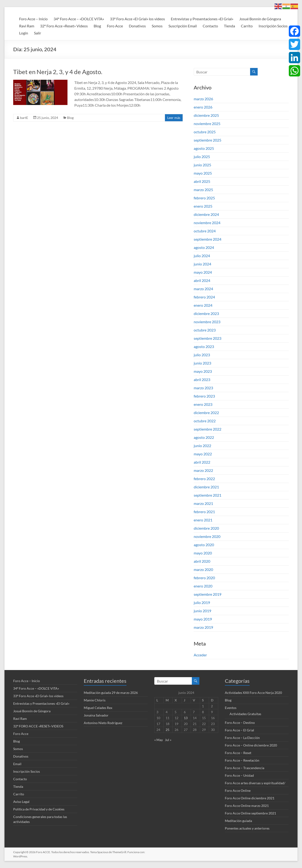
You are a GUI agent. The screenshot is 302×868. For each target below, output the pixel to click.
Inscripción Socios (273, 26)
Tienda (229, 26)
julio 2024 (202, 256)
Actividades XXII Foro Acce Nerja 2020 (253, 693)
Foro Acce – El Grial (239, 730)
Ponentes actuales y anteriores (247, 828)
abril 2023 (202, 379)
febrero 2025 (204, 198)
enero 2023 (203, 404)
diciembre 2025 (206, 115)
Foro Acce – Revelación (242, 760)
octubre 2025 (205, 132)
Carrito (247, 26)
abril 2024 (202, 280)
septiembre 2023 (208, 338)
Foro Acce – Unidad (239, 775)
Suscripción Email (183, 26)
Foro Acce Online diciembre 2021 (250, 798)
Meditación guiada (238, 821)
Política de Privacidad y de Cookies (39, 809)
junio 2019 (202, 611)
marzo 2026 (203, 99)
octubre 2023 (205, 330)
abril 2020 (202, 561)
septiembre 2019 (208, 594)
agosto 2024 (204, 247)
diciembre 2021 (206, 487)
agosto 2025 (204, 148)
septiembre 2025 (208, 140)
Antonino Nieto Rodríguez (103, 723)
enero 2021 (203, 520)
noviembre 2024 (207, 223)
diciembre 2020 (206, 528)
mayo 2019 (203, 619)
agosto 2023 (204, 346)
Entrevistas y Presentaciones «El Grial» (202, 19)
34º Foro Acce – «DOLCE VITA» (79, 19)
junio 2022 (202, 446)
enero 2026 (203, 107)
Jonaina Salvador (96, 715)
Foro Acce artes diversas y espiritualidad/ (255, 783)
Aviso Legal (21, 802)
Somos (157, 26)
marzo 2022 (203, 470)
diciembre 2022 (206, 413)
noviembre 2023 (207, 322)
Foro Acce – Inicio (33, 19)
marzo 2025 (203, 190)
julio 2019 (202, 602)
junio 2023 (202, 363)
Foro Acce (115, 26)
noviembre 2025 (207, 124)
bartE (24, 118)
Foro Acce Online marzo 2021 (247, 806)
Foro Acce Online (238, 790)
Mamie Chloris (95, 700)
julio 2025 (202, 157)
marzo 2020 (203, 569)
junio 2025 (202, 165)
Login (24, 33)
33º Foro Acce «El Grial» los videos (137, 19)
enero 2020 (203, 586)
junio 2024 (202, 264)
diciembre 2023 (206, 313)
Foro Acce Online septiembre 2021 (250, 813)
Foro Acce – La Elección (242, 738)
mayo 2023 (203, 371)
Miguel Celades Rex (98, 708)
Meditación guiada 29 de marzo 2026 (111, 693)
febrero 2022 (204, 479)
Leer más (174, 118)
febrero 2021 (204, 512)
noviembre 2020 (207, 536)
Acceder (200, 655)
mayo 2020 (203, 553)
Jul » (168, 740)
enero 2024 (203, 305)
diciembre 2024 (206, 214)
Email (17, 764)
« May (159, 740)
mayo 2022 (203, 454)
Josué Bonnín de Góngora (260, 19)
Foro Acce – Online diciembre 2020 (251, 745)
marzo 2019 (203, 627)
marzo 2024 (203, 289)
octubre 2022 (205, 421)
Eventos (231, 708)
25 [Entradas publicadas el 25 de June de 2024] (168, 730)
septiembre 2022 (208, 429)
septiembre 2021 (208, 495)
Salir (38, 33)
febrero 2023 (204, 396)
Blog (97, 26)
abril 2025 (202, 181)
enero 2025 (203, 206)
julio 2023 (202, 355)
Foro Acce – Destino (240, 723)
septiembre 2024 (208, 239)
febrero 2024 (204, 297)
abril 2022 (202, 462)
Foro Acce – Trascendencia (245, 768)
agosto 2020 (204, 545)
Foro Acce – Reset (238, 753)
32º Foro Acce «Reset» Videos (64, 26)
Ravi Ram (27, 26)
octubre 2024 (205, 231)
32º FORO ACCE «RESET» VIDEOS (38, 726)
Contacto (210, 26)
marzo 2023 (203, 388)
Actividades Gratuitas (245, 714)
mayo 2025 (203, 173)
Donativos (137, 26)
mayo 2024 (203, 272)
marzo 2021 (203, 503)
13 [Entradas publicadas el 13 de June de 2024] (186, 718)
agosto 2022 (204, 437)
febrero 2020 (204, 578)
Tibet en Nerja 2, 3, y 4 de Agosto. (58, 72)
